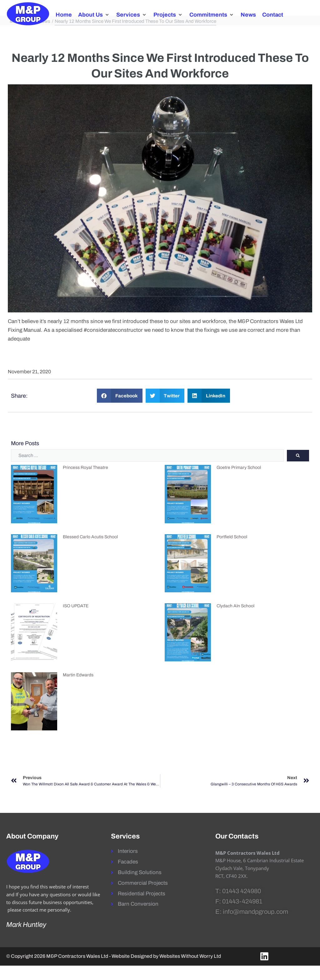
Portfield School (232, 551)
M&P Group (22, 36)
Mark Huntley (26, 939)
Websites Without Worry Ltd (190, 970)
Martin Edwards (78, 689)
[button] (94, 15)
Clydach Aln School (235, 620)
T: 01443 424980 (238, 905)
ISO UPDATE (76, 620)
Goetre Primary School (239, 482)
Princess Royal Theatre (85, 482)
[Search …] (147, 470)
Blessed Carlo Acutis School (90, 551)
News (44, 36)
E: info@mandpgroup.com (252, 926)
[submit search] (298, 470)
